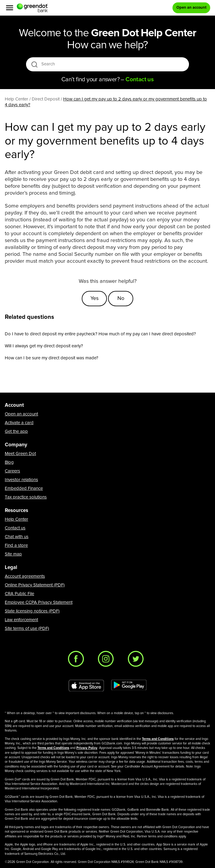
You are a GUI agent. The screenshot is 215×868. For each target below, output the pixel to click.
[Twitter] (137, 660)
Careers (12, 471)
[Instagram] (107, 660)
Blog (9, 462)
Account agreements (25, 576)
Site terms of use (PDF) (27, 629)
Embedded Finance (24, 488)
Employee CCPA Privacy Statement (39, 602)
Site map (13, 554)
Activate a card (19, 423)
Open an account (21, 414)
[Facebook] (78, 660)
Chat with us (17, 537)
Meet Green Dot (20, 454)
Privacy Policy (87, 748)
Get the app (16, 431)
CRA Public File (19, 594)
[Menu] (10, 8)
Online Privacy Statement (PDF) (35, 585)
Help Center (16, 519)
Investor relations (21, 480)
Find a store (16, 545)
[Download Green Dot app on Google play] (129, 686)
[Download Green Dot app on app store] (86, 686)
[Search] (108, 64)
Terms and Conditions (158, 739)
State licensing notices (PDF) (32, 611)
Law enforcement (21, 620)
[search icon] (34, 64)
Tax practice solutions (26, 497)
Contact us (15, 528)
